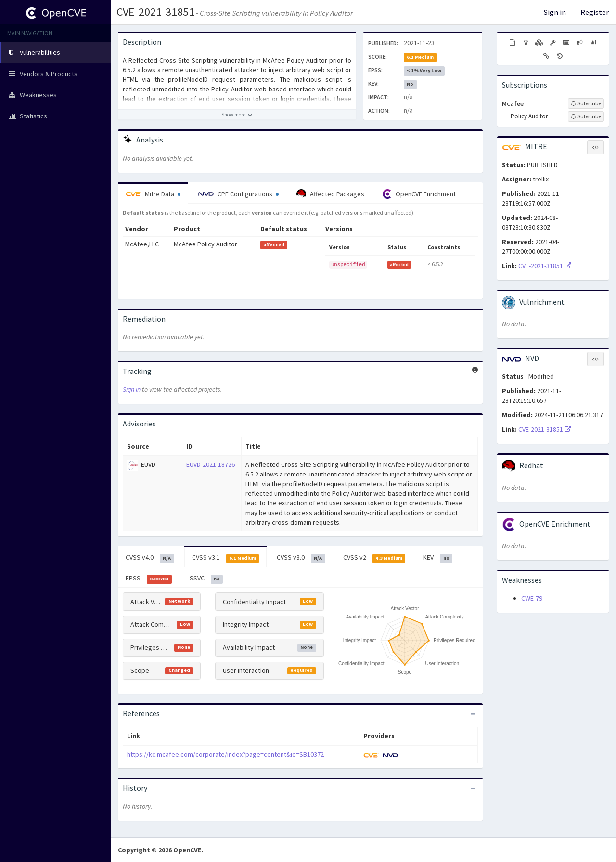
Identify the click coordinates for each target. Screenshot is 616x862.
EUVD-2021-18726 (211, 464)
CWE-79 (532, 598)
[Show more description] (237, 115)
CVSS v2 (374, 558)
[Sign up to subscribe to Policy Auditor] (586, 116)
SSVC (206, 579)
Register (595, 12)
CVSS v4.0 (150, 558)
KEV (438, 558)
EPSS (149, 579)
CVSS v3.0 (301, 558)
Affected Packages (330, 194)
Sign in (555, 12)
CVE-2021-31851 (155, 12)
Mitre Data (153, 194)
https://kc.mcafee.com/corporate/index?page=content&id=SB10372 (225, 754)
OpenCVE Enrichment (419, 194)
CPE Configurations (238, 194)
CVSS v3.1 (226, 558)
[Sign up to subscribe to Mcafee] (586, 103)
